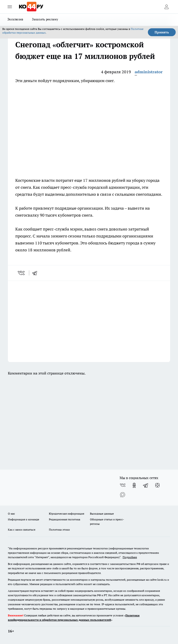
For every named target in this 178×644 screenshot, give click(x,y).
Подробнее (130, 557)
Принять (162, 32)
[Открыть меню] (10, 7)
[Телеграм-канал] (146, 485)
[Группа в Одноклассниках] (134, 485)
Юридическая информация (67, 514)
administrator (149, 72)
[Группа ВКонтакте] (123, 485)
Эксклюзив (15, 19)
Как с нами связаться (22, 530)
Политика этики (59, 530)
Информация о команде (24, 519)
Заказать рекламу (45, 19)
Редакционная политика (65, 519)
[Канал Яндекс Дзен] (157, 485)
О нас (11, 514)
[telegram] (36, 273)
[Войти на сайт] (166, 7)
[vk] (22, 273)
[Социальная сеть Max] (123, 495)
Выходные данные (102, 514)
